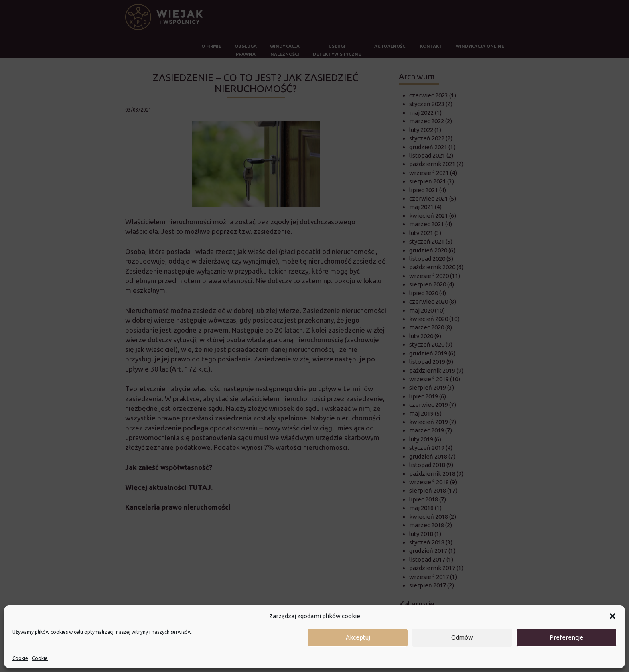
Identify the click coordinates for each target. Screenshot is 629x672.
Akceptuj (358, 637)
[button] (613, 616)
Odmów (462, 637)
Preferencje (566, 637)
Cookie (20, 658)
